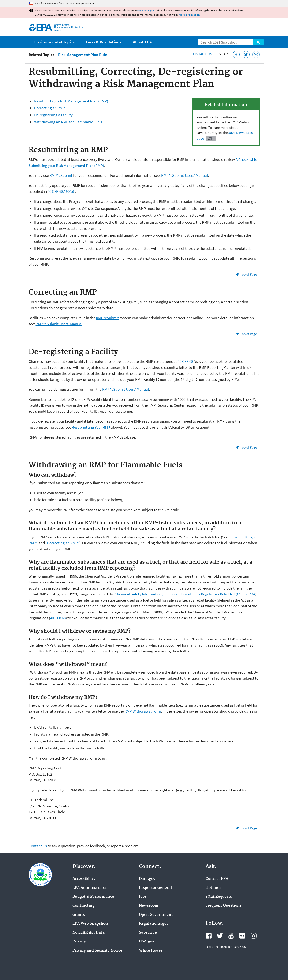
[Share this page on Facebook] (236, 55)
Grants (79, 915)
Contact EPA (217, 879)
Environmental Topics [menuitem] (54, 42)
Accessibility (84, 879)
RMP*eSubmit (61, 175)
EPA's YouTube (231, 936)
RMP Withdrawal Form (143, 711)
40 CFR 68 (185, 361)
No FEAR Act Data (88, 933)
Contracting (83, 906)
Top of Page (249, 274)
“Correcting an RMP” (62, 543)
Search (258, 42)
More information (189, 15)
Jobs (143, 897)
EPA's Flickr (242, 936)
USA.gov (147, 942)
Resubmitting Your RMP (91, 427)
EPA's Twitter (220, 936)
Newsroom (149, 906)
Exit (211, 138)
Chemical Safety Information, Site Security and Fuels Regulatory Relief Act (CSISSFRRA (185, 594)
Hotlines (213, 888)
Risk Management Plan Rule (83, 55)
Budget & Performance (93, 897)
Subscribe (148, 933)
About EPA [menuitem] (142, 42)
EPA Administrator (90, 888)
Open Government (156, 915)
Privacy (79, 942)
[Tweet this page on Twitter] (246, 55)
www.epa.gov (146, 10)
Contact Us (201, 54)
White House (151, 951)
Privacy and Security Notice (97, 951)
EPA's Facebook (209, 936)
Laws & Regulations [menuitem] (104, 42)
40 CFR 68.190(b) (61, 191)
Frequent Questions (224, 906)
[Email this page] (256, 55)
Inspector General (155, 888)
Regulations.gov (154, 924)
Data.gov (147, 879)
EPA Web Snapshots (91, 924)
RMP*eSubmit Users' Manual (185, 175)
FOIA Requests (219, 897)
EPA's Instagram (254, 936)
